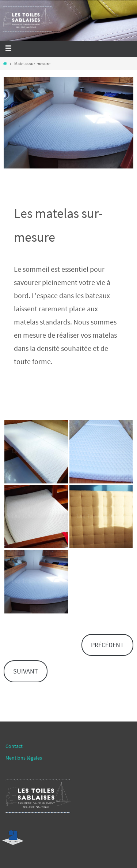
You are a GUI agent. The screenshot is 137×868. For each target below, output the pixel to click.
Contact (14, 746)
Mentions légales (24, 758)
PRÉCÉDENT (107, 645)
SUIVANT (26, 671)
